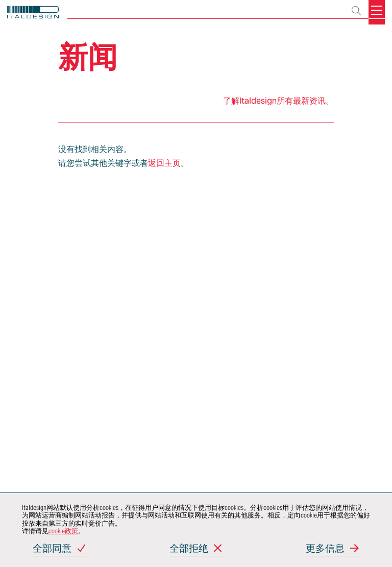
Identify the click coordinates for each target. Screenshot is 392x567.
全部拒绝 (189, 549)
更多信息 (325, 549)
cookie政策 (63, 531)
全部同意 (52, 549)
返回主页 (164, 163)
